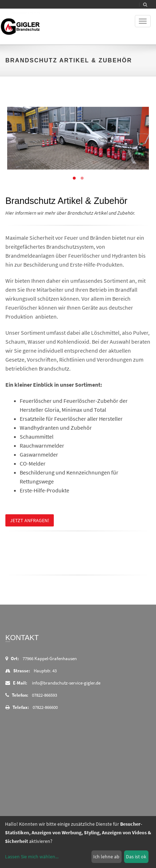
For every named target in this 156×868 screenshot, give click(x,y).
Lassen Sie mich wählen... (32, 857)
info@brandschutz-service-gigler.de (66, 683)
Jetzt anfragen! (30, 520)
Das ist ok (136, 857)
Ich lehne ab (106, 857)
